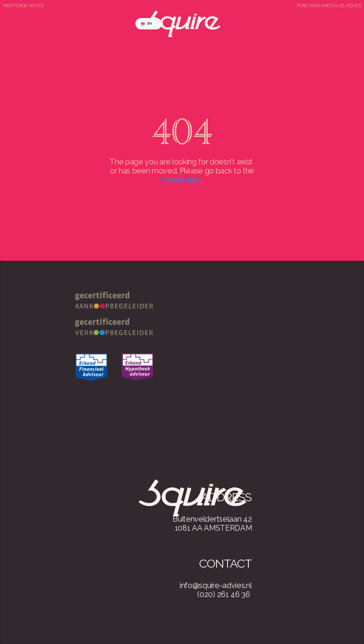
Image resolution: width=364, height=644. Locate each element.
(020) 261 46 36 (223, 594)
